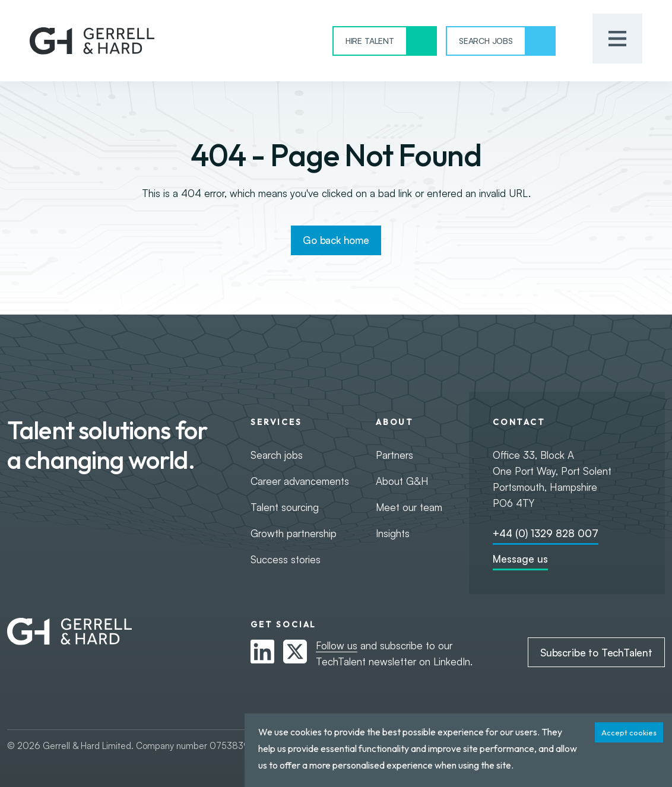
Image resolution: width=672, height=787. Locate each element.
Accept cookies (629, 732)
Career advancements (300, 481)
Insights (393, 533)
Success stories (286, 559)
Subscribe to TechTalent (596, 653)
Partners (394, 455)
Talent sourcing (285, 507)
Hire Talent (370, 41)
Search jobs (277, 455)
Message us (520, 559)
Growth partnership (294, 533)
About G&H (402, 481)
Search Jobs (486, 41)
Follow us (337, 645)
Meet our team (409, 507)
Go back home (336, 240)
